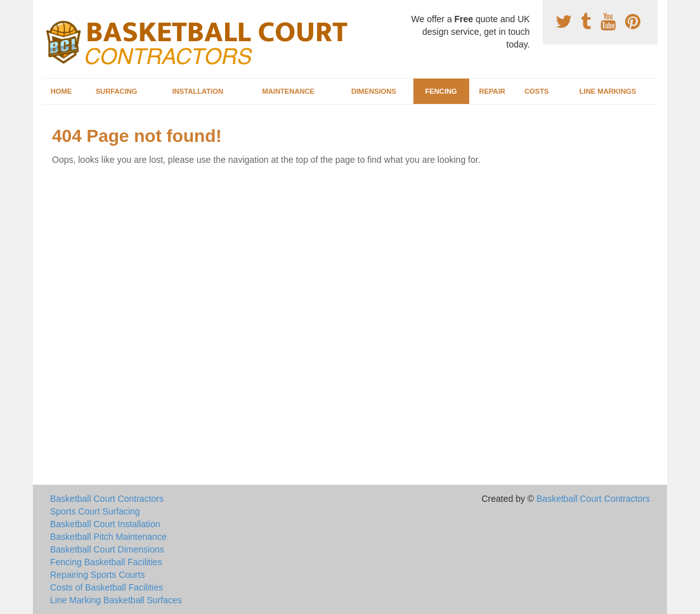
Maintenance (288, 91)
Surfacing (117, 91)
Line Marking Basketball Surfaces (116, 600)
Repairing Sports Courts (97, 575)
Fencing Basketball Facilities (106, 562)
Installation (198, 91)
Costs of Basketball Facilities (107, 587)
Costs (537, 91)
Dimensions (374, 91)
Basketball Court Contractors (107, 499)
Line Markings (608, 91)
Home (62, 91)
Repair (492, 91)
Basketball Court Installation (105, 524)
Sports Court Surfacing (95, 511)
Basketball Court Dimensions (107, 549)
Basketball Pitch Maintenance (108, 537)
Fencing (441, 91)
